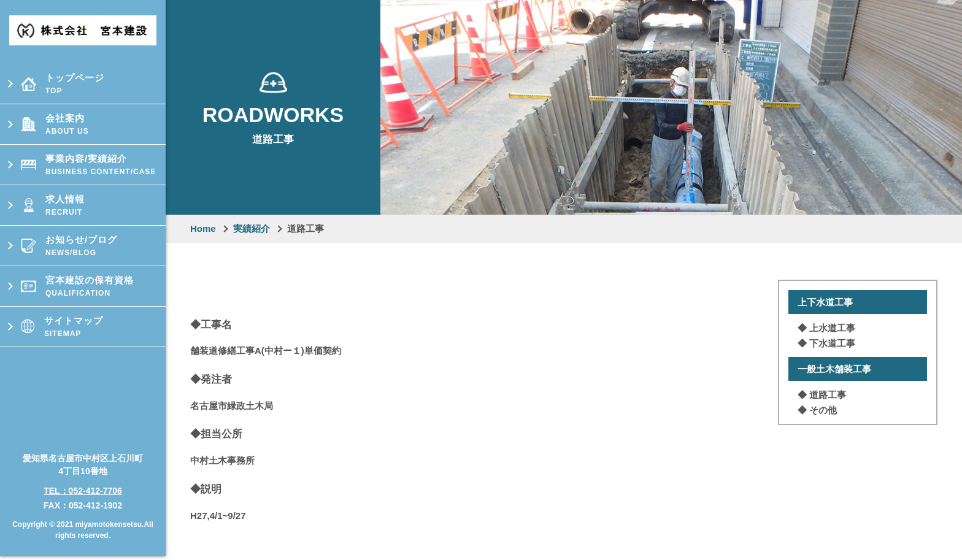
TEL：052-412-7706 (83, 486)
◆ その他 (817, 410)
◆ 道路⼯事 (822, 395)
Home (203, 228)
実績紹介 (252, 228)
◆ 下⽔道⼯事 (826, 343)
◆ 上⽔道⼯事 (826, 328)
